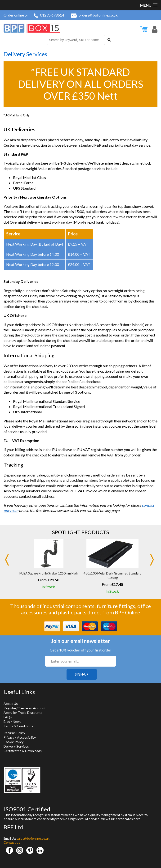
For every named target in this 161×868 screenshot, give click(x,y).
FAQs (8, 717)
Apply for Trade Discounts (23, 713)
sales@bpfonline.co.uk (33, 838)
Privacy (9, 737)
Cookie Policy (13, 742)
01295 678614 (49, 15)
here (137, 819)
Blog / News (12, 721)
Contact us (12, 842)
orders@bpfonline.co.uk (94, 15)
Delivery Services (16, 746)
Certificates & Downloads (23, 751)
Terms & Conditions (18, 726)
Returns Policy (14, 733)
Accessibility (26, 737)
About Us (11, 704)
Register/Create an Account (25, 708)
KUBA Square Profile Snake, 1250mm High (49, 573)
